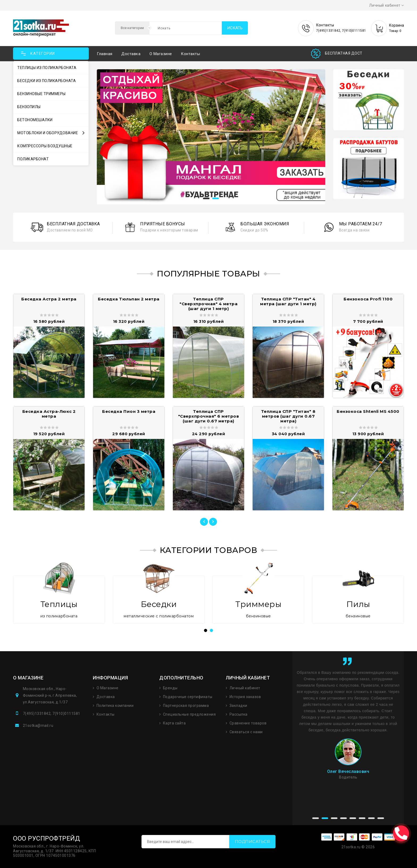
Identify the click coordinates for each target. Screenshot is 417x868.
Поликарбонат (33, 159)
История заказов (245, 697)
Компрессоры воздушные (45, 146)
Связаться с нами (246, 732)
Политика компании (115, 706)
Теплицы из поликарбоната (47, 68)
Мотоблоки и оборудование (51, 133)
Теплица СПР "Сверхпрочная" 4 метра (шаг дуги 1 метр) (208, 304)
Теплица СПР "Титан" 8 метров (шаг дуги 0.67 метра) (288, 416)
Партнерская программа (186, 706)
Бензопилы (29, 107)
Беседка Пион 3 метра (129, 411)
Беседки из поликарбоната (47, 81)
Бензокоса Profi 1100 (368, 299)
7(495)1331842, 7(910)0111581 (52, 714)
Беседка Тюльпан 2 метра (129, 299)
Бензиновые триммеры (41, 94)
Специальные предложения (189, 714)
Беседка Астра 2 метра (49, 299)
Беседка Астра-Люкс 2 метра (49, 414)
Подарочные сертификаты (188, 697)
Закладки (238, 706)
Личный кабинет (245, 688)
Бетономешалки (35, 120)
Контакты (190, 54)
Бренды (170, 688)
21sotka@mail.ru (38, 726)
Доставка (131, 54)
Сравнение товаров (248, 723)
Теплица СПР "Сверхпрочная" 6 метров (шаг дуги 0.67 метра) (209, 416)
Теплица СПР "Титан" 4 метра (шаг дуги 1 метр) (288, 301)
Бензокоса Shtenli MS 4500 (368, 411)
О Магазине (108, 688)
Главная (105, 54)
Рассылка (239, 714)
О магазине (161, 54)
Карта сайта (174, 723)
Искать (235, 28)
